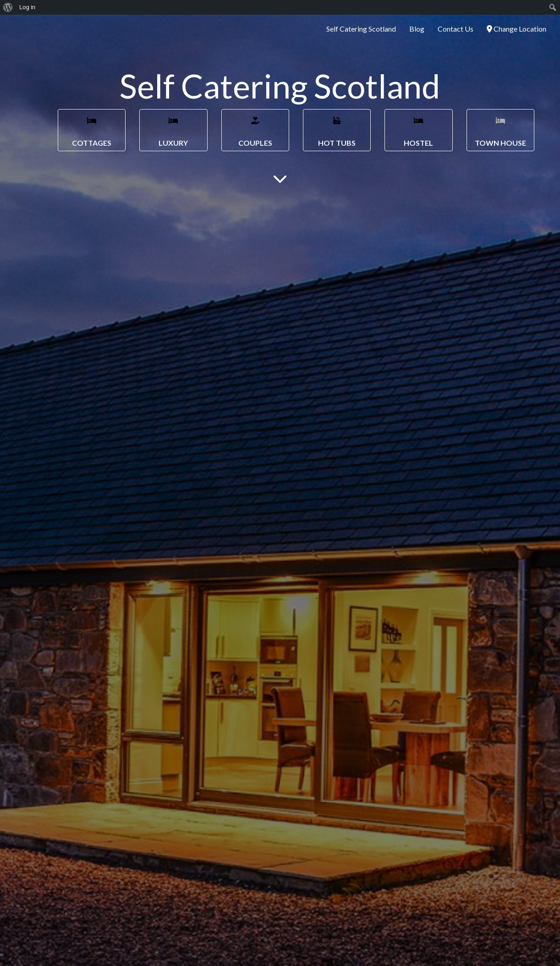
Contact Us (456, 29)
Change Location (516, 29)
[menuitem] (8, 7)
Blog (417, 29)
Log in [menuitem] (27, 7)
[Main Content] (280, 178)
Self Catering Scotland (361, 29)
